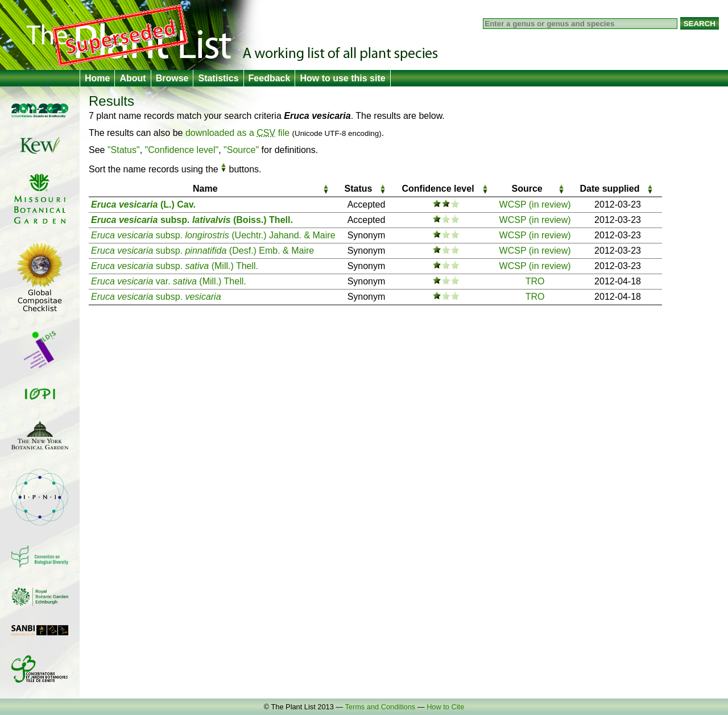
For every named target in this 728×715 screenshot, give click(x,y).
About (133, 78)
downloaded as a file (237, 133)
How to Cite (445, 707)
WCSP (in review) (535, 204)
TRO (535, 281)
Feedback (270, 78)
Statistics (218, 78)
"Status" (124, 150)
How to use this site (342, 78)
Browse (172, 78)
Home (97, 78)
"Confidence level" (182, 150)
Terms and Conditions (380, 707)
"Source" (241, 150)
